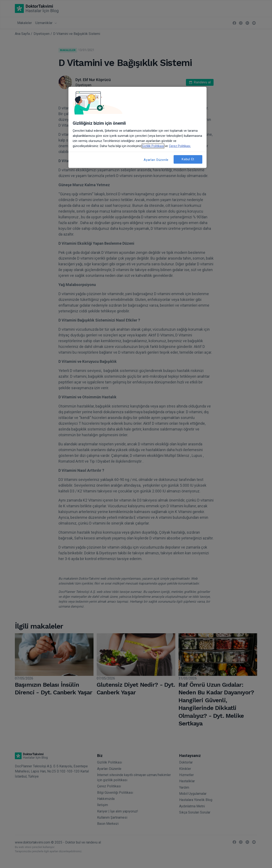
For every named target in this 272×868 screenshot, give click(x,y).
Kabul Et (188, 159)
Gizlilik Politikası (153, 146)
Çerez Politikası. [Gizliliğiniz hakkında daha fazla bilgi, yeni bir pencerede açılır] (180, 146)
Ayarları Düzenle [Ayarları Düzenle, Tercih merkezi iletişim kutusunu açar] (156, 160)
